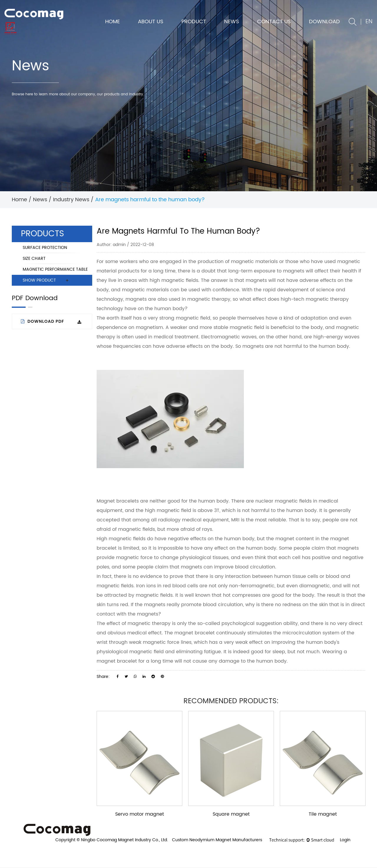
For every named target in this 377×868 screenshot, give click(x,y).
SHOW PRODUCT (39, 280)
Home (113, 22)
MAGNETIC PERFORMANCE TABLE (55, 269)
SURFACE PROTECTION (45, 248)
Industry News (71, 200)
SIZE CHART (34, 258)
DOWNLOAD (324, 22)
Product (194, 22)
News (232, 22)
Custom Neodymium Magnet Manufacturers (217, 840)
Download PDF (51, 321)
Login (345, 840)
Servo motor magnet (140, 814)
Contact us (274, 22)
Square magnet (231, 814)
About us (151, 22)
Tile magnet (323, 814)
